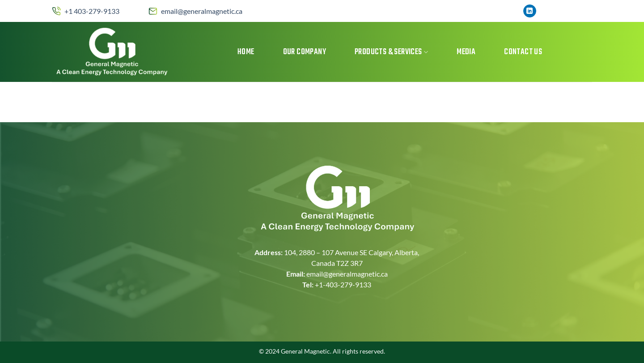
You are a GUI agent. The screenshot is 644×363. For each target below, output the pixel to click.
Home (246, 52)
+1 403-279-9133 (92, 11)
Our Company (305, 52)
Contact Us (523, 52)
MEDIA (466, 52)
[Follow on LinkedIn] (530, 11)
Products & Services (391, 52)
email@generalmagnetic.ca (202, 11)
